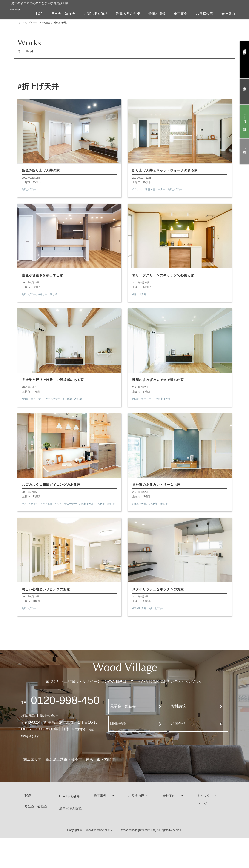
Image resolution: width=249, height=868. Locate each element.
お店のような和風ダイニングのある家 (52, 485)
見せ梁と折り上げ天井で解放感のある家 (53, 380)
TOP (28, 797)
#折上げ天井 (29, 189)
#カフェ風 (47, 504)
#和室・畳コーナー (155, 189)
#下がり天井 (140, 609)
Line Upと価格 (69, 797)
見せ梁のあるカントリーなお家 (157, 485)
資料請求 (178, 707)
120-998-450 (65, 701)
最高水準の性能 (70, 809)
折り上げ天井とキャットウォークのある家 (165, 170)
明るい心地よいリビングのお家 (46, 590)
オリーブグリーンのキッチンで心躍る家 (164, 275)
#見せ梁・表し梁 (48, 294)
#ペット (137, 189)
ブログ (202, 805)
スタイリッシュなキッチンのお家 (159, 590)
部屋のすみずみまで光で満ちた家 (159, 380)
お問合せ (178, 725)
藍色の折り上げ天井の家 (41, 170)
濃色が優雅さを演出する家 (43, 275)
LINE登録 (118, 725)
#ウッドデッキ (31, 504)
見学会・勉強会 (123, 707)
